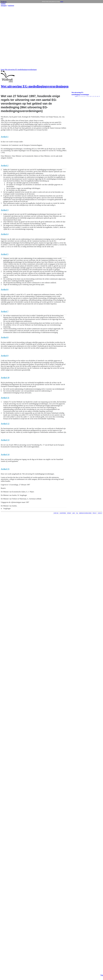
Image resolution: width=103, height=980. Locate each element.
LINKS (74, 513)
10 (90, 96)
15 (99, 96)
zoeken (3, 4)
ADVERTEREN (63, 513)
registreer (11, 5)
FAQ (77, 513)
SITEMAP (69, 513)
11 (92, 96)
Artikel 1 (77, 96)
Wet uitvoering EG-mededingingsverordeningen (21, 70)
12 (94, 96)
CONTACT (100, 513)
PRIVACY (95, 513)
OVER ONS (56, 513)
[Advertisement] (7, 38)
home (3, 70)
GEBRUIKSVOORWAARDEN (85, 513)
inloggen (4, 5)
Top (102, 961)
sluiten (62, 2)
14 (97, 96)
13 (95, 96)
